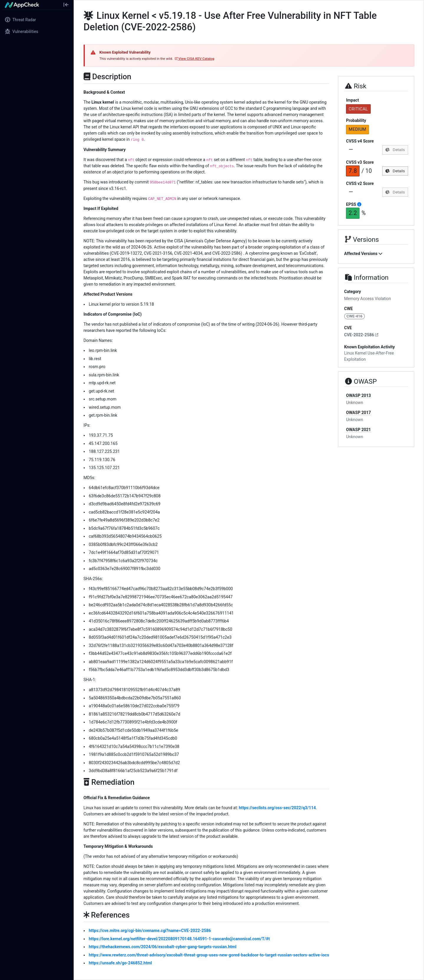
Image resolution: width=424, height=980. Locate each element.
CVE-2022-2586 (361, 335)
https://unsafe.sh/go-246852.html (120, 963)
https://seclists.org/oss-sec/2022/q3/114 (277, 808)
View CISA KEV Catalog (195, 59)
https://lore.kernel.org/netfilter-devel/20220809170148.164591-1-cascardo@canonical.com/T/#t (179, 939)
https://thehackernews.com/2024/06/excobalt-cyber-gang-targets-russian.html (163, 947)
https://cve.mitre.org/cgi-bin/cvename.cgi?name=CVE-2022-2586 (150, 931)
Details (395, 150)
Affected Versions (363, 254)
